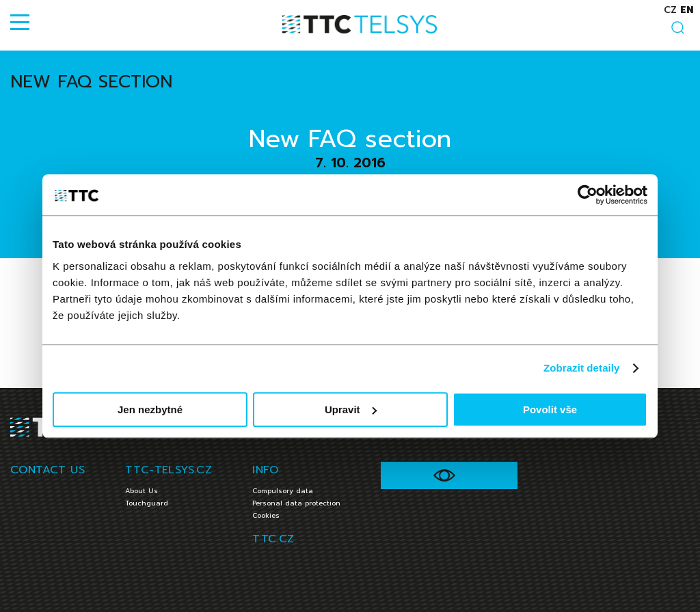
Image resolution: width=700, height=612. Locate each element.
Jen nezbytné (150, 409)
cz (670, 10)
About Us (142, 491)
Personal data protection (296, 503)
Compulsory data (283, 491)
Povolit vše (550, 409)
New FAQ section (91, 82)
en (687, 10)
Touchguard (147, 503)
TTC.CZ (273, 539)
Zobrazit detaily (582, 368)
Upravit (351, 409)
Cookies (266, 515)
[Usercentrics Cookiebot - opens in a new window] (588, 195)
